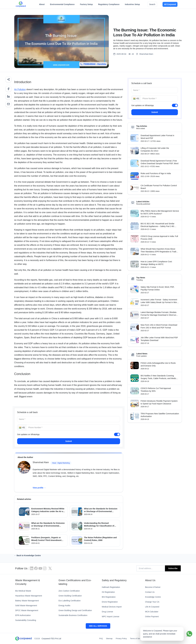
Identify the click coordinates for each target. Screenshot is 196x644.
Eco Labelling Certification (70, 601)
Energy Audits (64, 606)
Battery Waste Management (27, 601)
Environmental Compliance (62, 5)
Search (152, 4)
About (42, 5)
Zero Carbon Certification (69, 591)
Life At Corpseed (152, 607)
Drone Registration (110, 602)
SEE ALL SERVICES (98, 626)
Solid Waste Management (26, 606)
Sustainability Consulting (26, 620)
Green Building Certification (70, 596)
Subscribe (173, 568)
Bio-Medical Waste (23, 591)
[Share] (8, 79)
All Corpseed (170, 4)
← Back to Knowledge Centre (27, 555)
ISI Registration (108, 592)
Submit (69, 441)
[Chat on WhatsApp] (189, 634)
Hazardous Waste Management (29, 596)
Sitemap (109, 638)
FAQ (101, 638)
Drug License (107, 612)
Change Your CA (152, 602)
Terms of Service (137, 638)
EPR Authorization (23, 615)
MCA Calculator (152, 612)
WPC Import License (111, 617)
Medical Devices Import (112, 607)
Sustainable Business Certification (73, 615)
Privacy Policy (121, 638)
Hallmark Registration (111, 587)
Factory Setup (86, 5)
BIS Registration (109, 597)
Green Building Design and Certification (75, 610)
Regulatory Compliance (109, 5)
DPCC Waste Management (27, 610)
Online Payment (152, 617)
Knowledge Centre (153, 597)
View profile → (39, 488)
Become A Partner (153, 587)
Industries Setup (132, 5)
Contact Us (150, 592)
